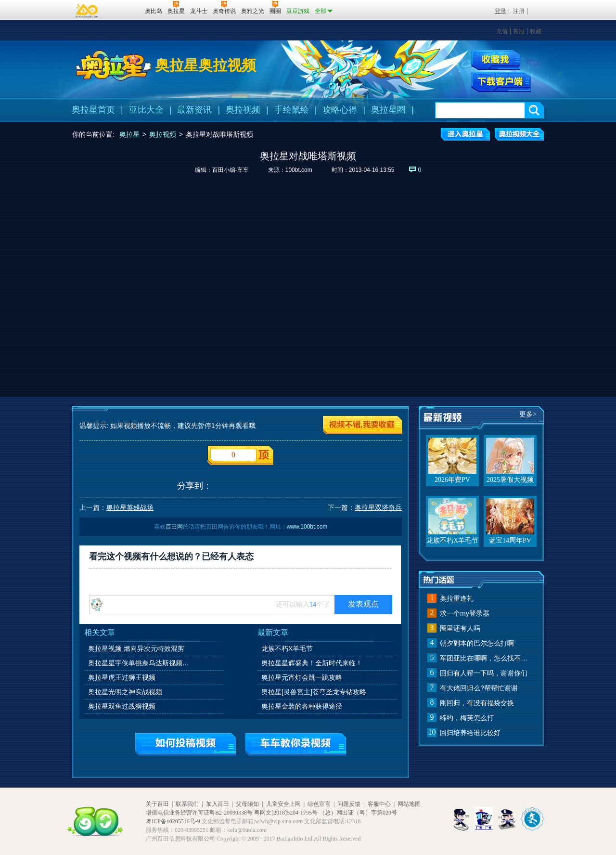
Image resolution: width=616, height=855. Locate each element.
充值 (502, 31)
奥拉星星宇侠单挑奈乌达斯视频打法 (141, 663)
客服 (519, 31)
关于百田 (157, 804)
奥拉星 (129, 134)
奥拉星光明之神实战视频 (125, 692)
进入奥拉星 (465, 134)
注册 (519, 11)
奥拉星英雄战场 (130, 507)
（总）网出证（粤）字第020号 (358, 813)
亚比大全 (146, 110)
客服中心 (379, 804)
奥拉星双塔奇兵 (378, 507)
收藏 (536, 31)
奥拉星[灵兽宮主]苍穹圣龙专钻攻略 (314, 692)
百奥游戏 (87, 11)
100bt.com (299, 170)
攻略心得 (340, 110)
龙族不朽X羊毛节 (287, 648)
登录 (500, 11)
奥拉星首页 (93, 110)
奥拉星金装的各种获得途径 (302, 706)
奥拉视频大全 (519, 134)
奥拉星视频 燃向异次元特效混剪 (136, 648)
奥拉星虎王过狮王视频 (122, 677)
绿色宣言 (319, 804)
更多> (528, 414)
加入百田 (218, 804)
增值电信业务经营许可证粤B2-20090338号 (199, 813)
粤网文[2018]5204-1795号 (286, 813)
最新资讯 (194, 110)
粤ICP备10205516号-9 (173, 821)
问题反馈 (349, 804)
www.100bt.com (307, 527)
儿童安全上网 (283, 804)
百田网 (123, 10)
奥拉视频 (243, 110)
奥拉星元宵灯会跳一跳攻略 (302, 677)
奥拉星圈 (388, 110)
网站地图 (409, 804)
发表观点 (363, 604)
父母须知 (247, 804)
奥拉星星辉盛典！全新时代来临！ (312, 663)
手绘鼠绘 (292, 110)
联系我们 (187, 804)
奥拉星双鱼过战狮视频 (122, 706)
